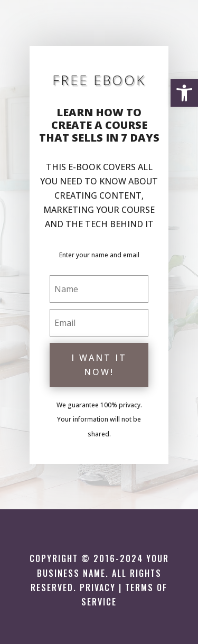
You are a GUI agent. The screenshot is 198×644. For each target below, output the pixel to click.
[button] (184, 93)
